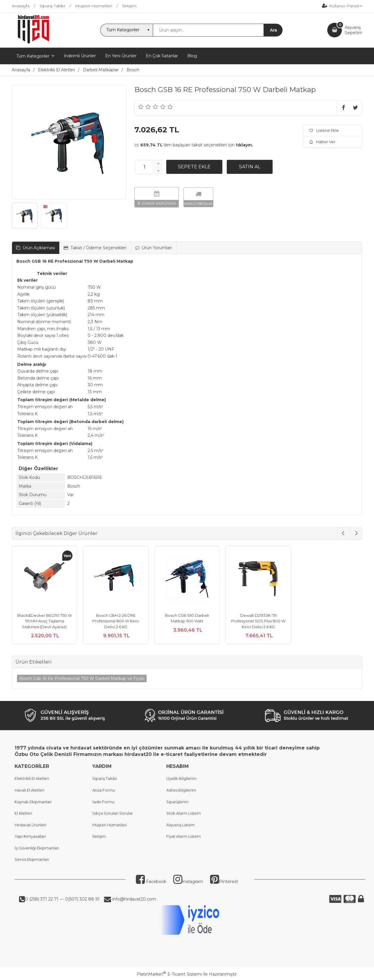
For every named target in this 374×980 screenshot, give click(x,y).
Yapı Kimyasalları (30, 836)
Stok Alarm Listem (183, 813)
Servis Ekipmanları (32, 859)
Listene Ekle (324, 130)
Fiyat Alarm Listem (183, 836)
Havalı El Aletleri (30, 790)
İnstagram (188, 882)
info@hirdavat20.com (134, 899)
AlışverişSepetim (354, 30)
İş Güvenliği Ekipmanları (37, 848)
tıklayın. (244, 145)
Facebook (151, 882)
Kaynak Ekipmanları (33, 802)
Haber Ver (322, 142)
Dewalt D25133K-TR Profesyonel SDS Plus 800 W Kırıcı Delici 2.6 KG (258, 621)
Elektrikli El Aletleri (32, 778)
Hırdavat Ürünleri (31, 825)
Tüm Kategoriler (33, 56)
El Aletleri (23, 813)
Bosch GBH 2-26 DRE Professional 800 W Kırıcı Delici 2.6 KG (116, 621)
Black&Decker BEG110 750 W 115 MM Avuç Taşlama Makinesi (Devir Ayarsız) (45, 621)
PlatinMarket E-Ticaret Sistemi (169, 974)
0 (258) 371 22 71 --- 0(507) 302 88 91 (62, 899)
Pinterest (224, 882)
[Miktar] (145, 167)
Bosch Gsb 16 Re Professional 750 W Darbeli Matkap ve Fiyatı (82, 678)
